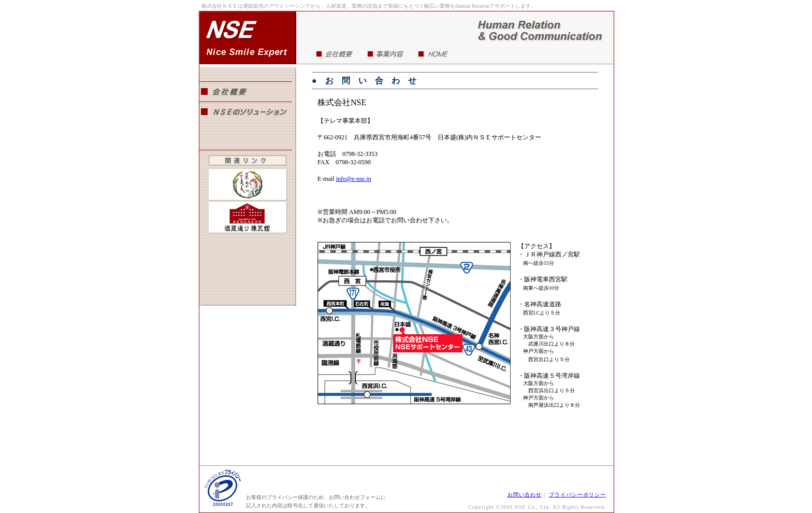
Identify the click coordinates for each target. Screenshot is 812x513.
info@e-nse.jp (354, 179)
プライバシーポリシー (577, 495)
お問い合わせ (525, 495)
